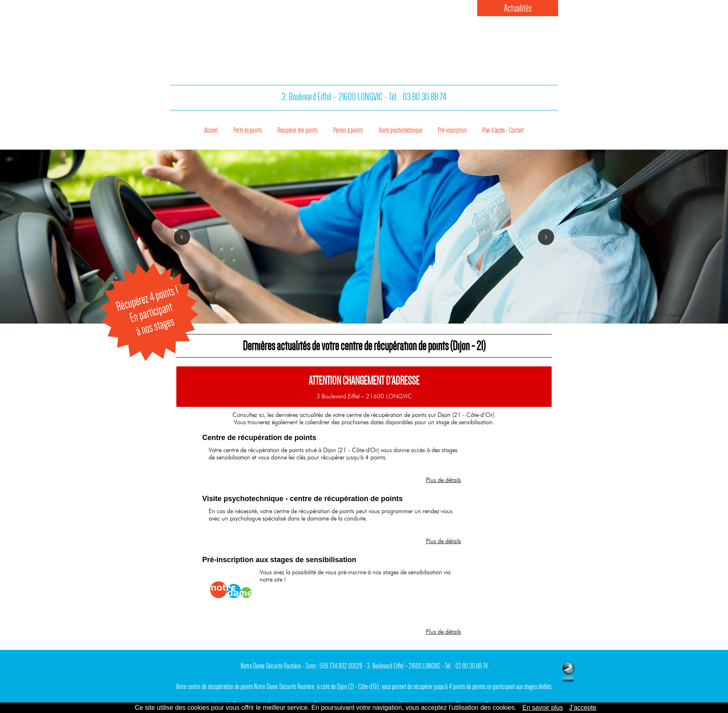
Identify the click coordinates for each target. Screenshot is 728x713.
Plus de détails (443, 480)
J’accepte (583, 708)
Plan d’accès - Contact (523, 129)
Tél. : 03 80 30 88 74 (418, 101)
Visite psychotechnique (402, 129)
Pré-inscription (463, 129)
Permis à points (341, 129)
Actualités (518, 8)
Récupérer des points (282, 129)
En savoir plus (543, 708)
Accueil (184, 129)
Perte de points (223, 129)
